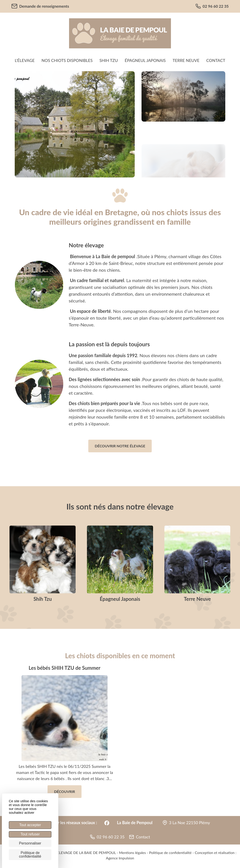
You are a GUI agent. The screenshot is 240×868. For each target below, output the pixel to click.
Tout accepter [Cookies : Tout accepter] (30, 825)
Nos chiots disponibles (67, 60)
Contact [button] (143, 837)
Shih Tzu (109, 60)
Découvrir (65, 791)
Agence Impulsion (120, 858)
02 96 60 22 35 (212, 6)
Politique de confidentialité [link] (30, 855)
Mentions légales (132, 853)
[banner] (120, 33)
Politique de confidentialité (170, 853)
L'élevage (25, 60)
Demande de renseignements (40, 6)
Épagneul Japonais (145, 60)
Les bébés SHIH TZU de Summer (64, 668)
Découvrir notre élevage (120, 446)
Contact (216, 60)
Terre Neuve (186, 60)
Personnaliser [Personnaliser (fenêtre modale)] (30, 843)
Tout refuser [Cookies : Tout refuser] (30, 834)
